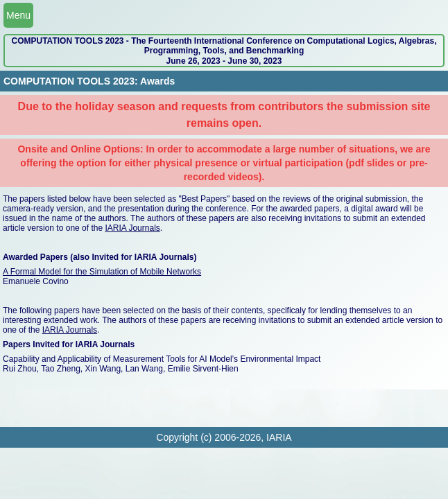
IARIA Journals (132, 228)
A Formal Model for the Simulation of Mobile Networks (102, 272)
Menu (18, 15)
